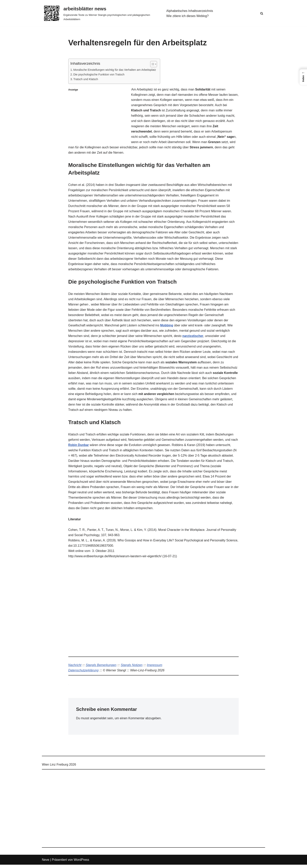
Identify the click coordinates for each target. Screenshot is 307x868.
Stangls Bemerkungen (101, 668)
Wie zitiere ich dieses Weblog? (188, 16)
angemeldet (98, 722)
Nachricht (75, 668)
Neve (46, 863)
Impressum (155, 668)
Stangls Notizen (132, 668)
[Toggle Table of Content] (152, 64)
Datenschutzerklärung (84, 674)
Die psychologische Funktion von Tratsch (99, 74)
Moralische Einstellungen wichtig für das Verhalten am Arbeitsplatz (115, 70)
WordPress (81, 863)
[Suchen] (262, 13)
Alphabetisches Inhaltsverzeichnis (190, 11)
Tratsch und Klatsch (86, 79)
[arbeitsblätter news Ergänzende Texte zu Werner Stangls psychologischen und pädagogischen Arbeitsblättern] (101, 13)
